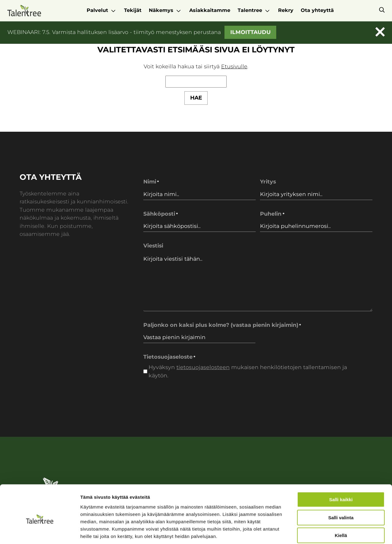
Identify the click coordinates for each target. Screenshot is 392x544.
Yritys (268, 181)
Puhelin (272, 214)
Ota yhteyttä (317, 10)
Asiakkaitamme (210, 10)
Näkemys (161, 10)
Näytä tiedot (328, 532)
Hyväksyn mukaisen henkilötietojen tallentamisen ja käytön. (248, 371)
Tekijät (133, 10)
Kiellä (341, 505)
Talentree (250, 10)
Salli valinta (341, 487)
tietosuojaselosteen (203, 367)
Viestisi (153, 246)
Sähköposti (161, 214)
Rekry (286, 10)
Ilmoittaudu (251, 32)
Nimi (151, 182)
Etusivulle (234, 66)
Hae (196, 98)
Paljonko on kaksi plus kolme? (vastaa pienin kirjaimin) (222, 325)
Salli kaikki (341, 469)
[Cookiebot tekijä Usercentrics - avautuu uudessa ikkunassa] (40, 532)
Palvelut (97, 10)
